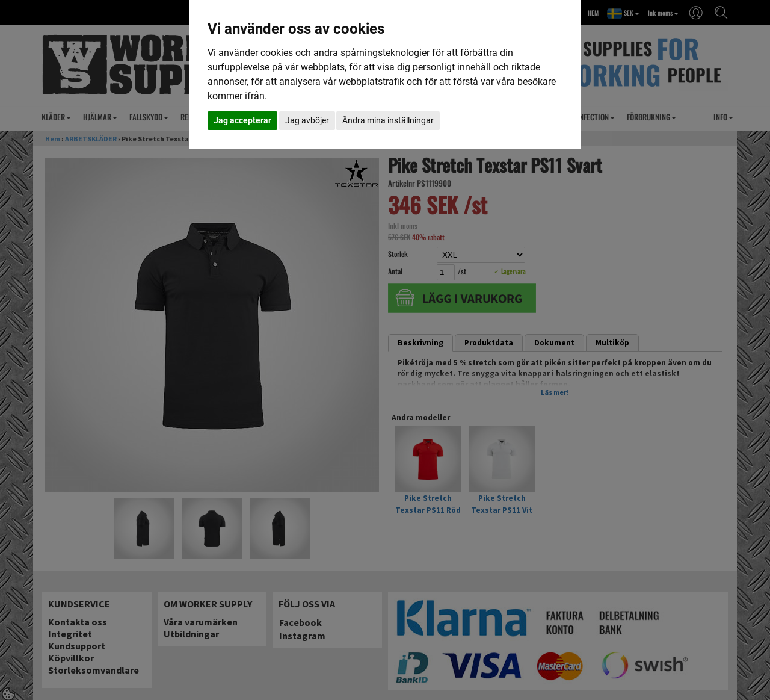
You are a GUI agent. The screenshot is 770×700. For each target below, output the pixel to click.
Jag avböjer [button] (307, 120)
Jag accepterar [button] (242, 120)
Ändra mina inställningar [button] (388, 120)
